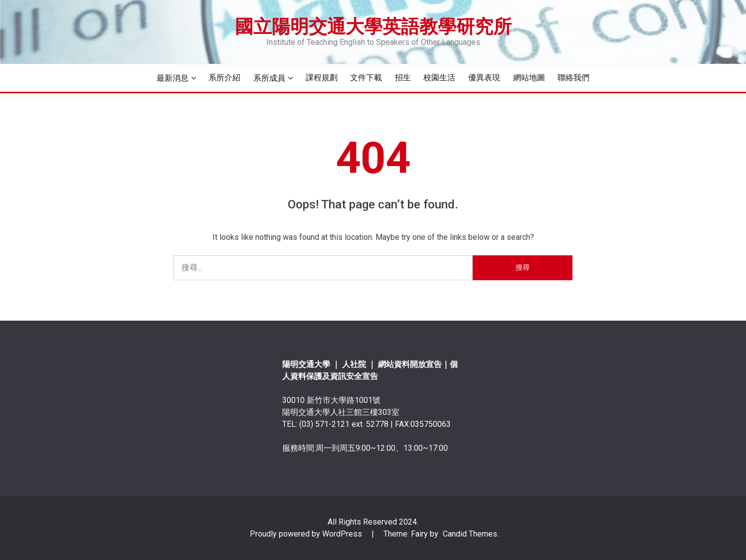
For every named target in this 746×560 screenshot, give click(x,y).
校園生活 (439, 78)
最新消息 (173, 78)
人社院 (355, 364)
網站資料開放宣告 (410, 364)
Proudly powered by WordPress (307, 534)
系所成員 (269, 78)
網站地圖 (529, 78)
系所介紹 (224, 78)
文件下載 (366, 78)
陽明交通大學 (306, 364)
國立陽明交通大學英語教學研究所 (373, 26)
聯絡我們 (573, 78)
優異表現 (484, 78)
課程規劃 (322, 78)
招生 (403, 78)
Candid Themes (470, 534)
